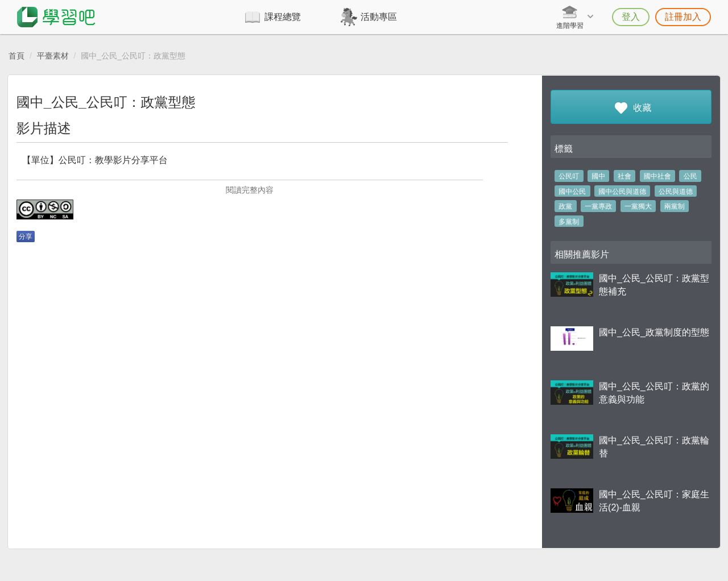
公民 (690, 176)
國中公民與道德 (622, 192)
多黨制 (569, 222)
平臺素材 (53, 56)
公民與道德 (676, 192)
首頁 (16, 56)
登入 (631, 17)
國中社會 (657, 176)
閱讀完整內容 (250, 190)
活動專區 (379, 17)
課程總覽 (283, 17)
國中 (598, 176)
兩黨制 (675, 206)
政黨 (565, 206)
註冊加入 (683, 17)
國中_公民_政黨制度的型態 (654, 332)
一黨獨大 (638, 206)
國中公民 (572, 192)
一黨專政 (598, 206)
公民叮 (569, 176)
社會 (624, 176)
